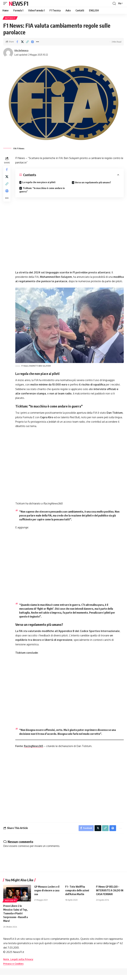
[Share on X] (22, 42)
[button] (6, 3)
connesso (24, 851)
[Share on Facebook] (17, 42)
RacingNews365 (35, 750)
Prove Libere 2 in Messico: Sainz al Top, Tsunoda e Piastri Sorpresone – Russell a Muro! (16, 918)
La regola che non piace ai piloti (39, 183)
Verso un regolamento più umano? (93, 183)
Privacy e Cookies (14, 969)
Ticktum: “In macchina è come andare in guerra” (43, 190)
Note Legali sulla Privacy (19, 964)
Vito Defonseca (22, 51)
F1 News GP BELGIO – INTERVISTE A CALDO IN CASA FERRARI (109, 895)
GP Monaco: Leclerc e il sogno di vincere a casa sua (47, 895)
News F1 (18, 3)
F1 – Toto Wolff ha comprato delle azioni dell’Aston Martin (78, 895)
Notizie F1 (10, 18)
